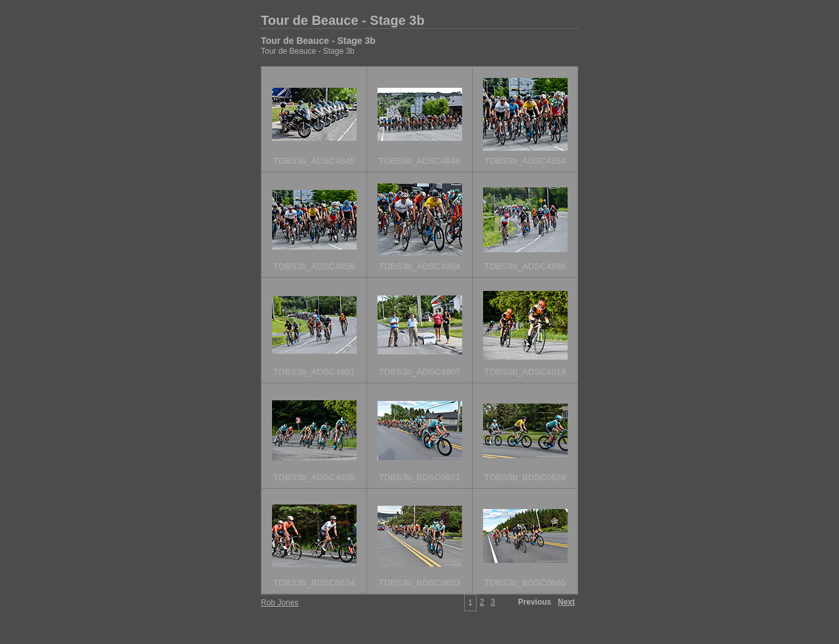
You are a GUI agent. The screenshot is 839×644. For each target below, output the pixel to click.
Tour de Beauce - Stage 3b (343, 20)
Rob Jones (280, 603)
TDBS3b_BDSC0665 (525, 583)
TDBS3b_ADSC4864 (419, 266)
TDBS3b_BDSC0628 (525, 477)
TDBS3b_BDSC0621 (419, 477)
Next (566, 602)
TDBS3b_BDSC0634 (314, 583)
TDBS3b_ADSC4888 (525, 266)
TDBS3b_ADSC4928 (314, 477)
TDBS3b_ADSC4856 (314, 266)
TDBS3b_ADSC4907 (419, 372)
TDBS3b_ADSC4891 (314, 372)
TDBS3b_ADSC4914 (525, 372)
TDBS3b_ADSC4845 (314, 161)
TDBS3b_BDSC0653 (419, 583)
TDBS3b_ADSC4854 (525, 161)
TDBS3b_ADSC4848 (419, 161)
